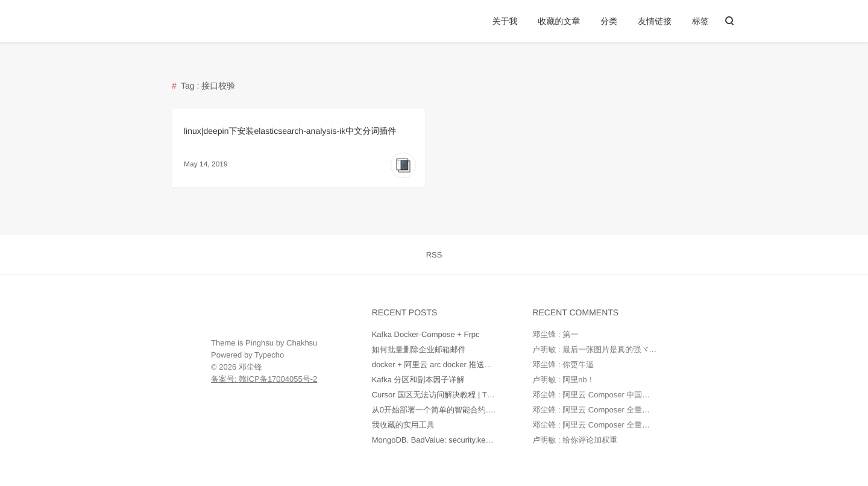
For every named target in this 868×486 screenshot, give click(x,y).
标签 (700, 21)
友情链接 (655, 21)
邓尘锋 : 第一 (555, 334)
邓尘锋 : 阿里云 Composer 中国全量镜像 (603, 395)
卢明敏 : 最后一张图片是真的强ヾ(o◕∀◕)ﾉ (607, 349)
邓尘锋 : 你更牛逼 (563, 364)
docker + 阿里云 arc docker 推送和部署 (440, 364)
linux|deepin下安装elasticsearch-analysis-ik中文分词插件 (290, 131)
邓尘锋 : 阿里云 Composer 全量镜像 (595, 410)
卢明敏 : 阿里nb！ (563, 380)
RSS (434, 255)
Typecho (269, 355)
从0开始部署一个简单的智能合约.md (436, 410)
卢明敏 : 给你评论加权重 (575, 440)
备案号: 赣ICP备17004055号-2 (264, 379)
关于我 (505, 21)
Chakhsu (302, 343)
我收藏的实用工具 (403, 425)
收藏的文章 (559, 21)
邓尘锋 (250, 367)
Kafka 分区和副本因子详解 (418, 380)
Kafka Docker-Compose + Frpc (426, 334)
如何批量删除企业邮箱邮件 (419, 349)
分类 (609, 21)
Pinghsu (259, 343)
